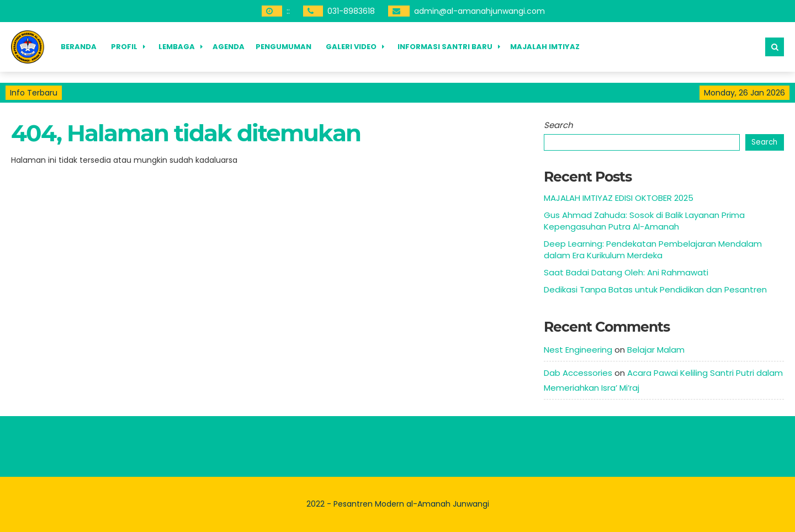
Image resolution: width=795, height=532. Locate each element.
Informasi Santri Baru (445, 47)
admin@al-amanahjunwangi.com (479, 11)
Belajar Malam (656, 350)
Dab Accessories (578, 373)
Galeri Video (351, 47)
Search (558, 125)
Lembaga (177, 47)
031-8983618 (351, 11)
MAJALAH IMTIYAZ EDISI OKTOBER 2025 (619, 198)
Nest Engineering (578, 350)
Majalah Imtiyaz (545, 47)
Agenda (229, 47)
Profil (124, 47)
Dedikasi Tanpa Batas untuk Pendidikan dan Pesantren (655, 289)
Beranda (79, 47)
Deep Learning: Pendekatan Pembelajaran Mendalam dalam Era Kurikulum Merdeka (653, 249)
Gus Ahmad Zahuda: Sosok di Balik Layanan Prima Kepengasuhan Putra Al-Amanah (644, 221)
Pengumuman (283, 47)
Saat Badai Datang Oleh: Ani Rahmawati (626, 272)
